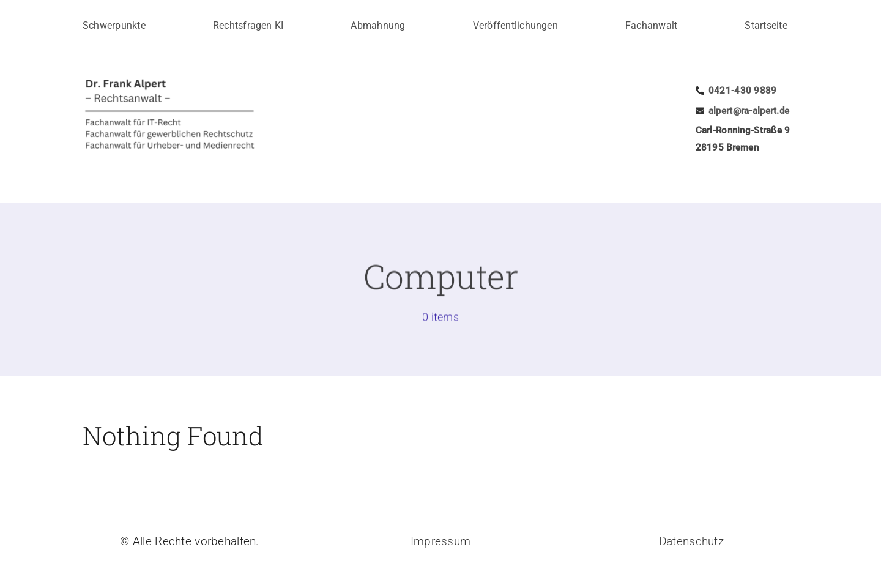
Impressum (441, 541)
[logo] (192, 80)
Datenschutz (691, 541)
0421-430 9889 (743, 91)
